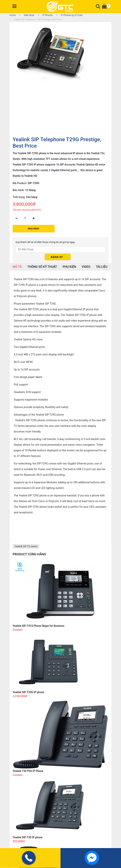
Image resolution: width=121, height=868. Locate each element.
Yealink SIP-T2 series (26, 546)
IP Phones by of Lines (69, 15)
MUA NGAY (34, 229)
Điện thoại (27, 15)
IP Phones (45, 15)
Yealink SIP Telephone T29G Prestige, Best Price (36, 20)
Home (13, 15)
